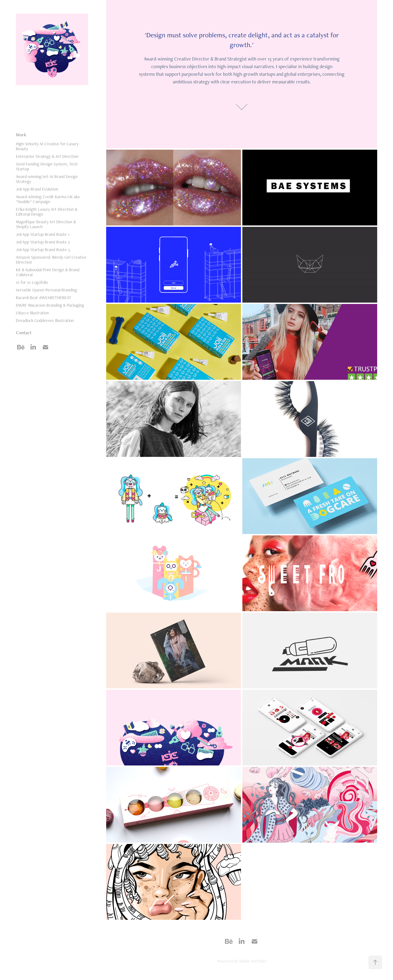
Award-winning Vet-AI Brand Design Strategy (47, 179)
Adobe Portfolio (252, 961)
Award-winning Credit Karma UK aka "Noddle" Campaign (48, 199)
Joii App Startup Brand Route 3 (43, 250)
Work (21, 135)
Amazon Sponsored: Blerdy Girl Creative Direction (51, 260)
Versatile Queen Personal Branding (46, 290)
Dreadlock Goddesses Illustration (45, 320)
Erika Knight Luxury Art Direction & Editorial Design (47, 212)
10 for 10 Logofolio (32, 282)
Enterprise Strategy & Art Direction (47, 156)
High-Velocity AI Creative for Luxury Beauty (47, 146)
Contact (24, 333)
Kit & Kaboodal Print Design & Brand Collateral (48, 272)
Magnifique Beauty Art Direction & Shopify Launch (46, 224)
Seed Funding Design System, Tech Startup (47, 166)
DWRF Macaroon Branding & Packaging (50, 305)
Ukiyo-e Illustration (32, 313)
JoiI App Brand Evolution (37, 189)
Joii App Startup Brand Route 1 (43, 234)
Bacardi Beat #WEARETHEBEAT (44, 298)
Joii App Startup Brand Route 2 (43, 242)
